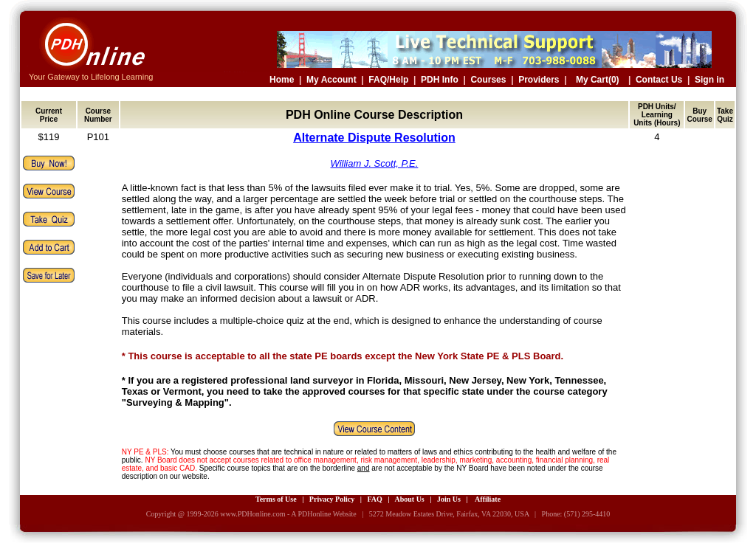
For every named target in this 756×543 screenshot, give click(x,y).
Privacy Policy (332, 499)
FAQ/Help (388, 80)
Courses (488, 80)
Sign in (709, 80)
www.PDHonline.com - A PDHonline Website (288, 514)
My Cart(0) (598, 80)
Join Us (449, 499)
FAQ (374, 499)
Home (282, 80)
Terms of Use (276, 499)
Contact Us (659, 80)
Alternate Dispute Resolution (374, 138)
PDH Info (440, 80)
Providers (539, 80)
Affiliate (488, 499)
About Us (409, 499)
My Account (331, 80)
